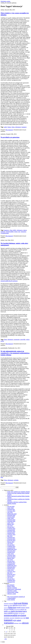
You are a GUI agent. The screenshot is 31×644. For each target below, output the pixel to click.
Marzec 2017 (11, 524)
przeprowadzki (10, 232)
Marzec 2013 (11, 576)
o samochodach (11, 598)
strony (22, 618)
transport (8, 620)
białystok (18, 603)
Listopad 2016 (11, 530)
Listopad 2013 (11, 564)
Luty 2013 (10, 577)
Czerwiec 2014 (11, 555)
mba (26, 609)
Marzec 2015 (11, 542)
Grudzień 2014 (11, 546)
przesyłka (23, 339)
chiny (11, 605)
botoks (6, 605)
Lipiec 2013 (10, 570)
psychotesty (7, 618)
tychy (15, 620)
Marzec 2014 (11, 558)
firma (13, 127)
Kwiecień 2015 (11, 540)
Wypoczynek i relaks (13, 592)
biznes (9, 127)
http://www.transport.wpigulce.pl (16, 597)
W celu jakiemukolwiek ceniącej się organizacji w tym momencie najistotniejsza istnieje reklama (15, 353)
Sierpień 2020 (11, 517)
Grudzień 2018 (11, 520)
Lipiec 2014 (10, 554)
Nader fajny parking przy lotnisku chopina (18, 492)
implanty (23, 608)
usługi (19, 620)
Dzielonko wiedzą (5, 1)
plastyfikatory (16, 613)
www (20, 623)
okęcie (25, 230)
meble (6, 611)
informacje (18, 127)
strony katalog (11, 600)
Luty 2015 (10, 543)
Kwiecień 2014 (11, 557)
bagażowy (7, 230)
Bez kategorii (9, 130)
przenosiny (17, 339)
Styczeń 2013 (11, 579)
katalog (7, 609)
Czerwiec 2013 (11, 572)
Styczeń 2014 (11, 561)
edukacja (24, 605)
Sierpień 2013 (11, 569)
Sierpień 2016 (11, 533)
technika (16, 480)
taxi (19, 232)
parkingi (3, 232)
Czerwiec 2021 (11, 511)
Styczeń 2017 (11, 527)
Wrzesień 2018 (11, 521)
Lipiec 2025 (10, 508)
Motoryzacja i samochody (14, 589)
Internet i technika (12, 588)
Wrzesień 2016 (11, 532)
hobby (15, 230)
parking (10, 613)
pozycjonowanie (22, 613)
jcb (5, 609)
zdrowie (25, 623)
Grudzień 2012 (11, 580)
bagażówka (6, 604)
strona (16, 232)
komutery (24, 127)
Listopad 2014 (11, 548)
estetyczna (6, 608)
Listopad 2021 (11, 509)
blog (11, 230)
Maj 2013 (10, 573)
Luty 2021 (10, 512)
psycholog (22, 615)
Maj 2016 (10, 536)
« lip (5, 639)
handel (19, 608)
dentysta (15, 605)
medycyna (14, 611)
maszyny (22, 609)
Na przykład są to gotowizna (10, 137)
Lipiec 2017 (10, 523)
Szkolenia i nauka (12, 591)
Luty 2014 (10, 560)
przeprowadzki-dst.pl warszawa (9, 281)
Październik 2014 (12, 549)
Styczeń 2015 (11, 545)
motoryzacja (22, 611)
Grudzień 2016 (11, 529)
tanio (24, 618)
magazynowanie (17, 609)
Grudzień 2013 (11, 563)
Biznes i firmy (11, 586)
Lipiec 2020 (10, 518)
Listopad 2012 (11, 582)
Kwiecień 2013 (11, 574)
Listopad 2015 (11, 538)
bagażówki (11, 604)
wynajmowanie (5, 233)
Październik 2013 (12, 566)
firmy (15, 607)
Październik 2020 (12, 514)
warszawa (23, 232)
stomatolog (17, 618)
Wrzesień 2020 (11, 515)
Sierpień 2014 (11, 552)
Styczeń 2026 (11, 506)
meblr (9, 611)
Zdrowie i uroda (12, 594)
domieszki (20, 605)
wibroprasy (16, 623)
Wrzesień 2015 (11, 539)
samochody (12, 618)
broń (9, 605)
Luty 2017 (10, 526)
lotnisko (12, 609)
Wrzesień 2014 (11, 551)
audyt (6, 127)
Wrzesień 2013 (11, 567)
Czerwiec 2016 (11, 535)
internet (27, 608)
